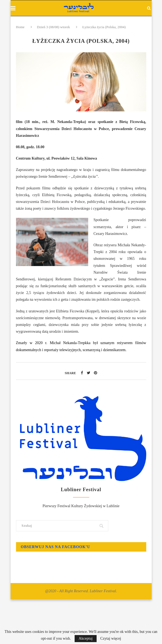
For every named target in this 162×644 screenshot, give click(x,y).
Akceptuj (86, 638)
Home (21, 27)
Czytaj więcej (111, 639)
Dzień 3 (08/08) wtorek (53, 27)
